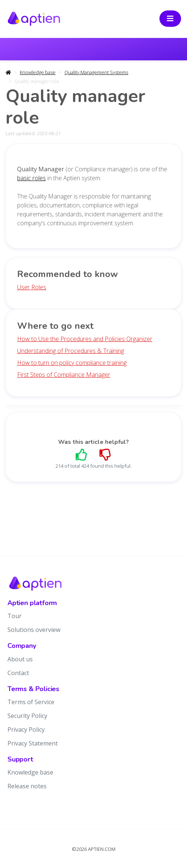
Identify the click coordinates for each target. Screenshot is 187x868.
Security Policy (27, 716)
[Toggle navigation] (170, 19)
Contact (18, 673)
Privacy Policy (26, 729)
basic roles (31, 178)
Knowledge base (38, 72)
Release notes (27, 786)
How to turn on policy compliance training (72, 363)
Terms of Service (31, 702)
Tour (15, 616)
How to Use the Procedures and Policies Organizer (85, 339)
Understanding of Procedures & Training (71, 351)
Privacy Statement (33, 743)
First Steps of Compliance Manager (64, 375)
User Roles (32, 287)
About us (20, 659)
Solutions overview (34, 630)
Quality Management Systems (96, 72)
